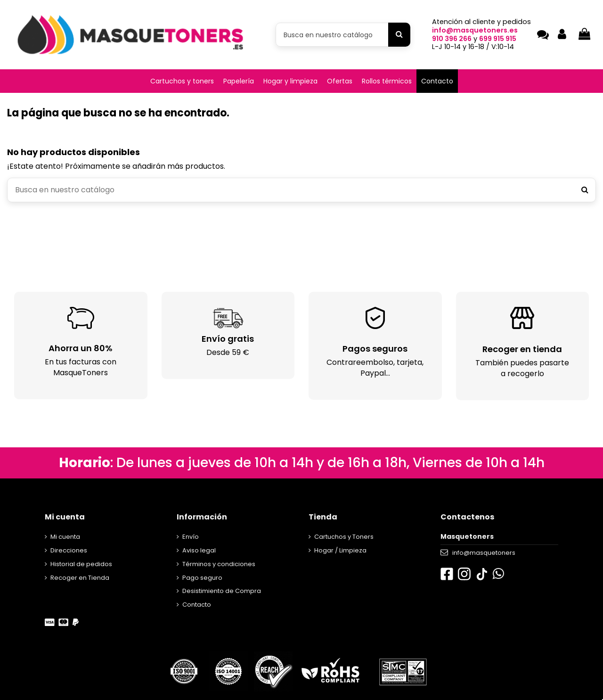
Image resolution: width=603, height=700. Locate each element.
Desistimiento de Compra (222, 591)
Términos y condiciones (219, 564)
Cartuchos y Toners (344, 537)
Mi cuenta (65, 537)
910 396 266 (452, 39)
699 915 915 (498, 39)
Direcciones (69, 550)
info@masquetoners (484, 553)
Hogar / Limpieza (340, 550)
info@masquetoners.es (475, 30)
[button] (182, 81)
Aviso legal (199, 550)
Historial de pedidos (81, 564)
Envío (191, 537)
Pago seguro (202, 578)
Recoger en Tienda (80, 578)
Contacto (197, 605)
